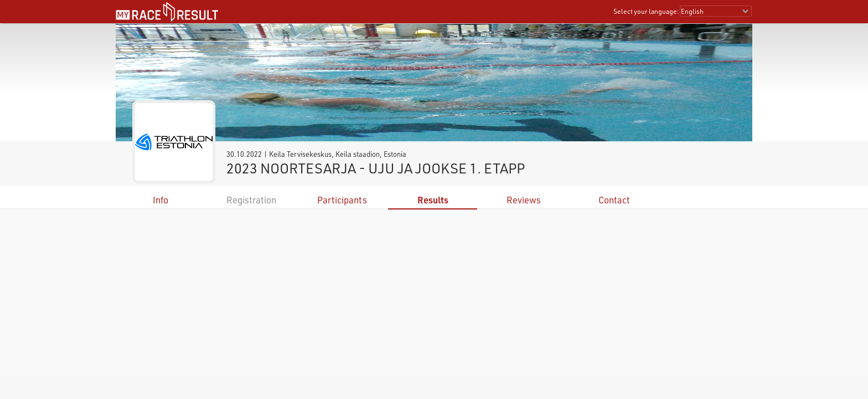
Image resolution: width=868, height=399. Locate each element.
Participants (342, 200)
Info (161, 200)
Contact (614, 200)
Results (433, 200)
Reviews (524, 200)
